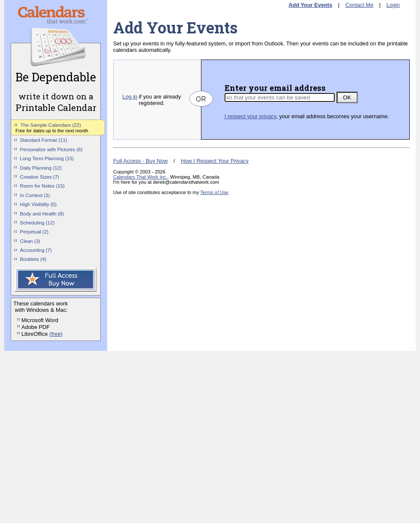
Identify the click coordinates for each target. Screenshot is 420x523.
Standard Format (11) (44, 140)
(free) (56, 334)
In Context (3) (35, 195)
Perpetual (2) (34, 232)
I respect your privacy (250, 116)
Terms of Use (214, 192)
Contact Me (359, 5)
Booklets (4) (33, 259)
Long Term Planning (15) (47, 158)
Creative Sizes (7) (40, 177)
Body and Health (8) (42, 214)
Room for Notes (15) (42, 186)
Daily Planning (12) (41, 168)
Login (393, 5)
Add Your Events (310, 5)
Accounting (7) (36, 250)
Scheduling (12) (37, 223)
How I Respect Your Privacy (215, 161)
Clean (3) (30, 241)
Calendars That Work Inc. (140, 177)
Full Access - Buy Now (140, 161)
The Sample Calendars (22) (51, 125)
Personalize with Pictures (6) (51, 149)
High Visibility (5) (39, 204)
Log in (130, 97)
